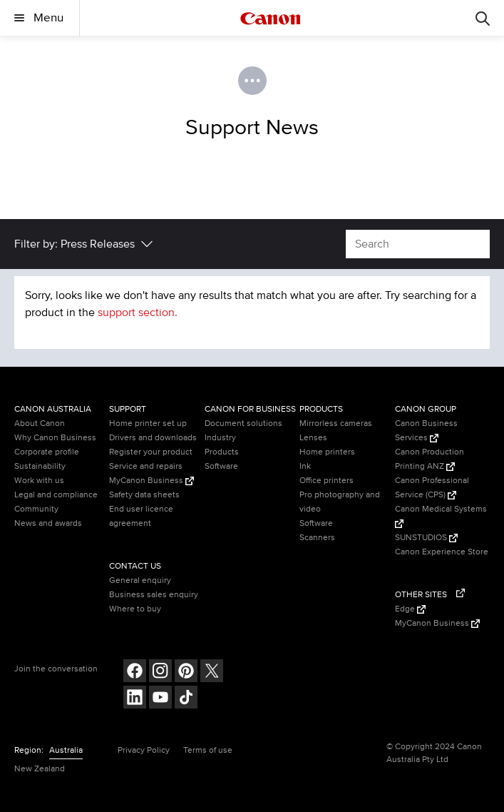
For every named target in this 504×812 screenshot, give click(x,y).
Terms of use (208, 750)
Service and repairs (146, 466)
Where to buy (135, 609)
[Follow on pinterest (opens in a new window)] (186, 673)
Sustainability (40, 466)
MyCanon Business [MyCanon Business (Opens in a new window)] (151, 481)
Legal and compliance (56, 495)
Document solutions (243, 423)
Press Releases (98, 244)
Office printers (326, 481)
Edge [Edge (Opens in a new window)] (410, 609)
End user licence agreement (141, 516)
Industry (220, 438)
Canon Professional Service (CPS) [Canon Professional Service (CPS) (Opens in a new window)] (432, 488)
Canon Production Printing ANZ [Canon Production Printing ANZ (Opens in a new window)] (430, 459)
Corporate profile (47, 452)
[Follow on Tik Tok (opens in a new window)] (186, 699)
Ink (305, 466)
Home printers (327, 452)
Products (222, 452)
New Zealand (40, 769)
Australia (66, 750)
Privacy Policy (144, 750)
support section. (138, 313)
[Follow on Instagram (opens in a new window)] (160, 673)
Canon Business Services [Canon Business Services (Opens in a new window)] (426, 431)
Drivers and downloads (153, 438)
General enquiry (140, 580)
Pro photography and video (340, 502)
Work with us (39, 481)
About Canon (40, 423)
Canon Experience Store (442, 552)
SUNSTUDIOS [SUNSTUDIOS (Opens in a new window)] (426, 538)
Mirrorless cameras (336, 423)
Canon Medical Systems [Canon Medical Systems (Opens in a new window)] (441, 516)
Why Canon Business (55, 438)
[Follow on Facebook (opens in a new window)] (135, 673)
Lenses (313, 438)
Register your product (151, 452)
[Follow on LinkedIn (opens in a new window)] (135, 699)
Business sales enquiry (154, 595)
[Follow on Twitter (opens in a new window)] (212, 673)
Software (221, 466)
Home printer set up (148, 423)
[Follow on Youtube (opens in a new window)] (160, 699)
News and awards (48, 523)
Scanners (317, 538)
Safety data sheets (144, 495)
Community (36, 509)
